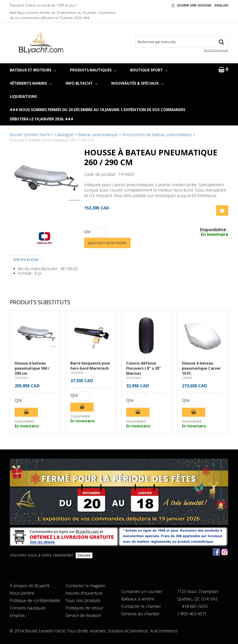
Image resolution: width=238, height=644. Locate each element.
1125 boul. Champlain (198, 591)
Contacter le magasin (85, 586)
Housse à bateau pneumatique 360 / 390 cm (32, 368)
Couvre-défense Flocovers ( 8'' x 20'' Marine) (144, 368)
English (221, 5)
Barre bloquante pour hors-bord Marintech (90, 366)
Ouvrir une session (194, 5)
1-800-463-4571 (192, 614)
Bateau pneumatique (98, 135)
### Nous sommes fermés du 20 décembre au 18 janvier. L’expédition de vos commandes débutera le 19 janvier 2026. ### (98, 114)
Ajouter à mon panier (107, 243)
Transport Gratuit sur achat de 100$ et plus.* (44, 5)
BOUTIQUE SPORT (149, 70)
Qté (87, 232)
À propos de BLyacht (30, 586)
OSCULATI (21, 378)
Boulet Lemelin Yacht (30, 135)
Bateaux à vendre (138, 599)
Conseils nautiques (28, 608)
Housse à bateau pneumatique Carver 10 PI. (201, 368)
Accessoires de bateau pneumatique (157, 135)
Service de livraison (83, 615)
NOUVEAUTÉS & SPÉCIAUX (137, 83)
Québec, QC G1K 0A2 (197, 599)
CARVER (187, 378)
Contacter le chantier (141, 606)
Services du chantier (140, 614)
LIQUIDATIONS (23, 96)
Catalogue (64, 135)
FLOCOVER (133, 378)
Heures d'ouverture (84, 593)
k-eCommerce (164, 631)
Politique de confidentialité (35, 600)
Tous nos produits (83, 600)
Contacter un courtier (142, 591)
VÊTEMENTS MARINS (31, 83)
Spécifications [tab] (26, 260)
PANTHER (77, 373)
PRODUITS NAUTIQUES (93, 70)
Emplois (17, 615)
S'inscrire (84, 555)
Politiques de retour (84, 608)
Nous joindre (22, 593)
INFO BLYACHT (81, 83)
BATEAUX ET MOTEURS (33, 70)
